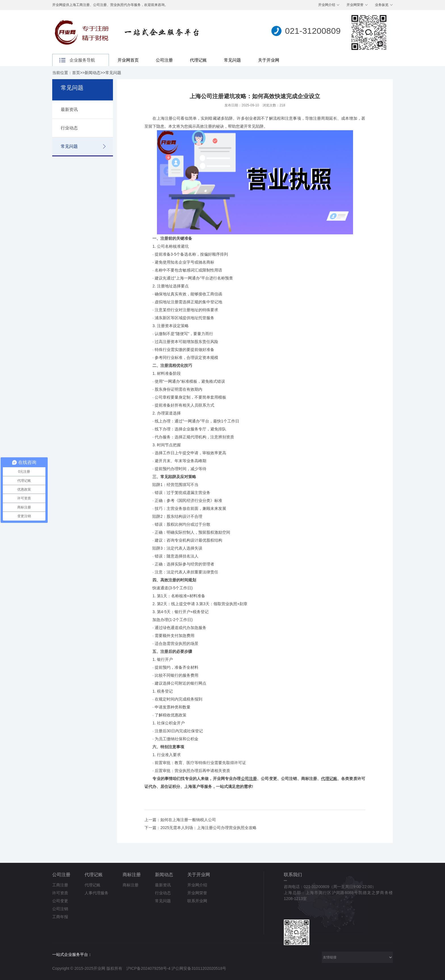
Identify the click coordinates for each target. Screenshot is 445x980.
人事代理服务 (96, 893)
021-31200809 (313, 31)
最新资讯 (69, 109)
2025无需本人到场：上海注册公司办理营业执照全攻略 (208, 828)
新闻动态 (93, 73)
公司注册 (164, 60)
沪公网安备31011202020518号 (199, 968)
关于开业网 (269, 60)
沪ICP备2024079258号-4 (148, 968)
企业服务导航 (82, 60)
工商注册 (60, 885)
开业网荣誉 (355, 5)
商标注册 (132, 875)
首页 (76, 73)
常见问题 (232, 60)
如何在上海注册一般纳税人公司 (188, 820)
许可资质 (60, 893)
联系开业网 (197, 901)
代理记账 (198, 60)
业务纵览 (382, 5)
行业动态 (69, 128)
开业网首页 (128, 60)
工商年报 (60, 917)
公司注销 (60, 909)
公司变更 (60, 901)
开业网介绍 (327, 5)
